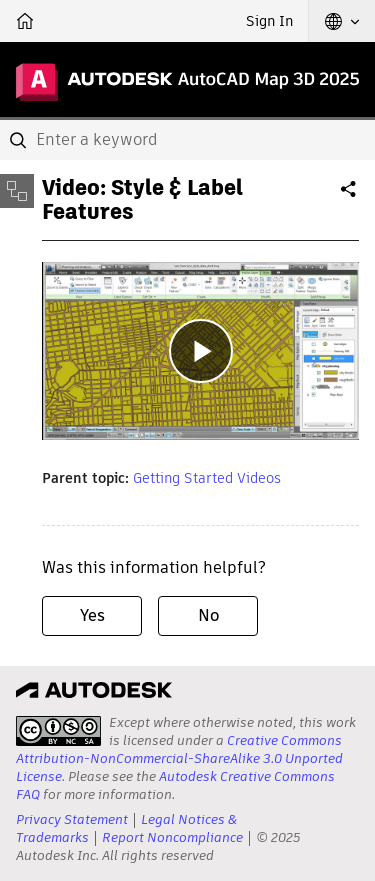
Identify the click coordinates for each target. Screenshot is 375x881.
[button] (342, 21)
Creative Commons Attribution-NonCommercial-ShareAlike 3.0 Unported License (179, 758)
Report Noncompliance (172, 837)
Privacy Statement (72, 819)
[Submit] (20, 140)
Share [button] (350, 197)
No (208, 615)
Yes (92, 615)
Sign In (269, 21)
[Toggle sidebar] (17, 191)
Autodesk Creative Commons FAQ (175, 785)
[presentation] (58, 731)
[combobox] (187, 140)
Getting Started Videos (207, 478)
